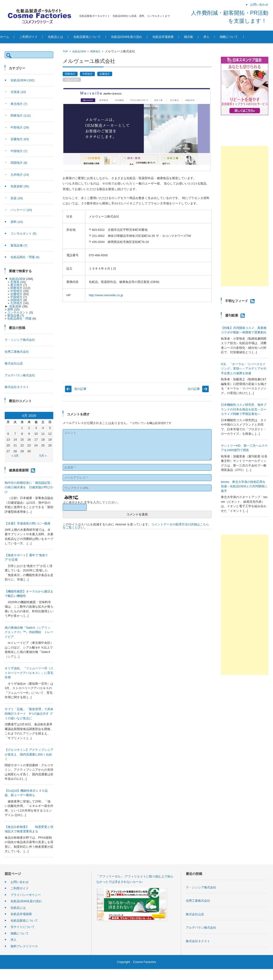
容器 (17, 198)
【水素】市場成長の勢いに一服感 (27, 523)
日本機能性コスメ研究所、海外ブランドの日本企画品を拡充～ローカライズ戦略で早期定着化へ (244, 409)
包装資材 (20, 186)
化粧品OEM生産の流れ (136, 37)
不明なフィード (237, 301)
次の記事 (194, 389)
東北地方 (19, 104)
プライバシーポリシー (26, 895)
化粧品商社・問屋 (25, 257)
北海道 (18, 92)
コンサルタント (23, 233)
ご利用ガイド (38, 37)
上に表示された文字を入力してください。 (92, 502)
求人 (216, 37)
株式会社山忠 (14, 363)
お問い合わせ (20, 882)
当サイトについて (23, 927)
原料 (17, 222)
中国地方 (19, 151)
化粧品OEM (79, 51)
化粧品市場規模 (173, 37)
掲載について (239, 37)
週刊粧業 (232, 315)
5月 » (43, 456)
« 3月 (15, 456)
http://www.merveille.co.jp (106, 295)
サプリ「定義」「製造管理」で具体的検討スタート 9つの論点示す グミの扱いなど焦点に (29, 714)
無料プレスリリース (24, 946)
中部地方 (87, 74)
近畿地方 (105, 74)
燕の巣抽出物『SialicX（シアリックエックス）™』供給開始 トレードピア (29, 632)
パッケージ (21, 210)
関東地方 (95, 51)
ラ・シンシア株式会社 (20, 340)
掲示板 (199, 37)
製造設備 (19, 245)
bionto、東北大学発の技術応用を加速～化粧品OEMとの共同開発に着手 (244, 486)
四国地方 (19, 163)
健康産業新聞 (19, 470)
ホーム (14, 37)
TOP (65, 51)
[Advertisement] (245, 216)
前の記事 (80, 389)
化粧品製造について (97, 37)
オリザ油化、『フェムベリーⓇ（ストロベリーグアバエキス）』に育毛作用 (29, 673)
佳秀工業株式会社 (17, 352)
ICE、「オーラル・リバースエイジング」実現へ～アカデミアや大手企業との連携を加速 (244, 369)
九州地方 (20, 175)
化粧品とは (65, 37)
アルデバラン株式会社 (20, 375)
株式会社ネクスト (17, 387)
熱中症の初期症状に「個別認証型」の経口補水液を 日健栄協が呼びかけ (29, 487)
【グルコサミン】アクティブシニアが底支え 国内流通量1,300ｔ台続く (29, 754)
